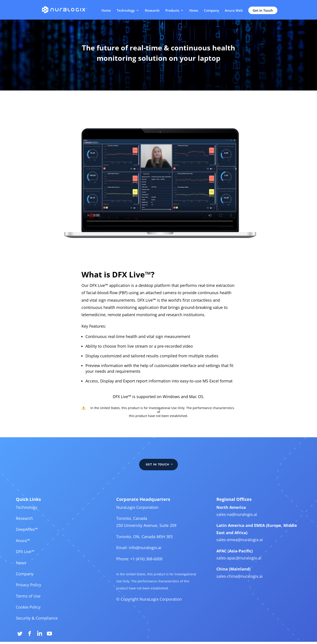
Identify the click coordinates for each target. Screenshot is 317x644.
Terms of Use (38, 600)
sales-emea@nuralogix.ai (233, 548)
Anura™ (34, 548)
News (194, 11)
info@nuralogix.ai (146, 555)
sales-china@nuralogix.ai (233, 581)
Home (106, 11)
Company (211, 11)
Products (172, 11)
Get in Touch (263, 10)
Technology (126, 11)
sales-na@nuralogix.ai (231, 524)
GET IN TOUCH (158, 479)
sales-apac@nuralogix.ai (233, 565)
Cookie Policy (38, 610)
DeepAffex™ (37, 538)
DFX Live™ (36, 559)
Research (152, 11)
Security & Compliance (46, 620)
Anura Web (234, 11)
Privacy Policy (39, 589)
